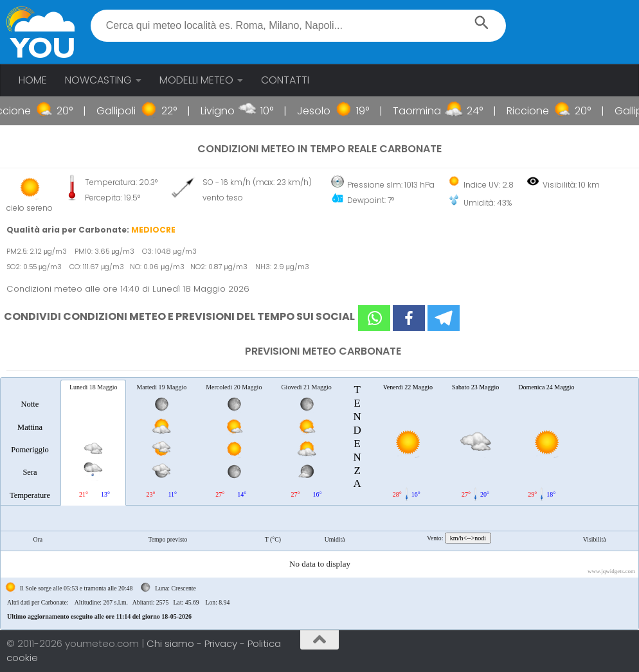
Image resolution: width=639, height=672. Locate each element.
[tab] (30, 442)
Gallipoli (135, 111)
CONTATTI (285, 80)
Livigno (237, 111)
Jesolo (333, 111)
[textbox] (298, 26)
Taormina (436, 111)
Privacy (222, 643)
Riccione (29, 111)
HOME (33, 80)
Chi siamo (172, 643)
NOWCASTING (98, 80)
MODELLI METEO (196, 80)
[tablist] (319, 503)
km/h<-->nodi (468, 538)
